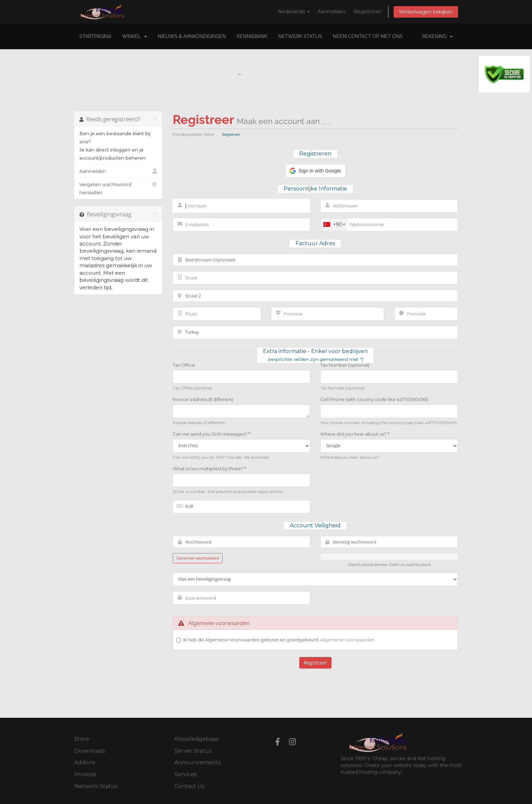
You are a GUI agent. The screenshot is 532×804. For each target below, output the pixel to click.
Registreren (368, 12)
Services (185, 774)
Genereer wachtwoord (198, 558)
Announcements (197, 762)
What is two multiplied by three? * (209, 469)
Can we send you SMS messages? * (211, 434)
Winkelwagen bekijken (426, 12)
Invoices (85, 774)
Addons (85, 762)
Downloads (90, 751)
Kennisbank (252, 36)
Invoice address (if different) (203, 399)
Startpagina (95, 36)
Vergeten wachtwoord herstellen (118, 188)
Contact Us (189, 786)
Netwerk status (300, 36)
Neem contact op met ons (368, 36)
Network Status (96, 786)
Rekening (438, 36)
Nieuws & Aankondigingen (192, 36)
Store (82, 739)
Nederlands (294, 12)
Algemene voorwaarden (347, 640)
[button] (315, 171)
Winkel (135, 36)
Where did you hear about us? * (355, 434)
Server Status (193, 751)
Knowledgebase (196, 739)
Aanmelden (332, 12)
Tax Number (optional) (345, 365)
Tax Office (184, 365)
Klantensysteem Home (193, 134)
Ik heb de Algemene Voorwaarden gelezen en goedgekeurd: (279, 640)
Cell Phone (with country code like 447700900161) (374, 399)
